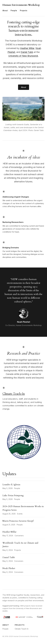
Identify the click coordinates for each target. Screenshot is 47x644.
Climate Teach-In (14, 394)
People (14, 10)
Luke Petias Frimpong (13, 495)
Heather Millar (27, 48)
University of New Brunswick (23, 56)
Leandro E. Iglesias (11, 485)
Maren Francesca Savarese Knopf (18, 521)
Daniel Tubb (27, 52)
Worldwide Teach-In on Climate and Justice (20, 545)
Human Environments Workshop (21, 5)
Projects (24, 10)
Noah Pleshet (9, 568)
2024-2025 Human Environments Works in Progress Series (23, 508)
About (5, 10)
